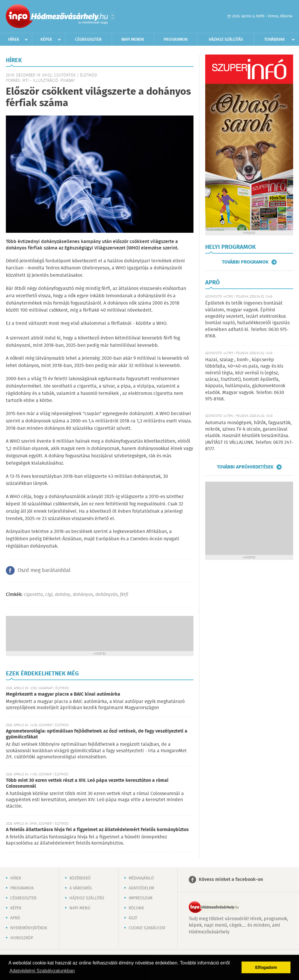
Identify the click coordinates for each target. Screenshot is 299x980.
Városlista (113, 17)
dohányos (83, 595)
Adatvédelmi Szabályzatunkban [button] (42, 971)
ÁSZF (133, 918)
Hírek (14, 40)
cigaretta (33, 595)
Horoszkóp (22, 938)
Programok (176, 40)
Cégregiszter (88, 40)
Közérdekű (80, 878)
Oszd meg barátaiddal (44, 570)
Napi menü (80, 908)
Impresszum (141, 898)
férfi (124, 595)
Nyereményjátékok (29, 928)
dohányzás (106, 595)
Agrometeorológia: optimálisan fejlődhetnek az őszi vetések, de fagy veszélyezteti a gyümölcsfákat (97, 734)
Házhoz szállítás (226, 40)
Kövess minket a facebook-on (231, 880)
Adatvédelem (141, 888)
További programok (245, 262)
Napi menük (133, 40)
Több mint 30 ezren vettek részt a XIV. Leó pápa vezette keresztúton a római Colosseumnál (87, 783)
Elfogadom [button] (266, 967)
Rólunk (136, 908)
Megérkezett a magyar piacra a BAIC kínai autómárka (63, 694)
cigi (49, 595)
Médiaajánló (141, 878)
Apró (15, 918)
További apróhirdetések (245, 467)
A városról (81, 888)
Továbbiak (275, 40)
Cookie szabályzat (147, 928)
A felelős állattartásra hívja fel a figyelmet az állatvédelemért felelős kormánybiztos (97, 830)
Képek (46, 40)
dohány (63, 595)
